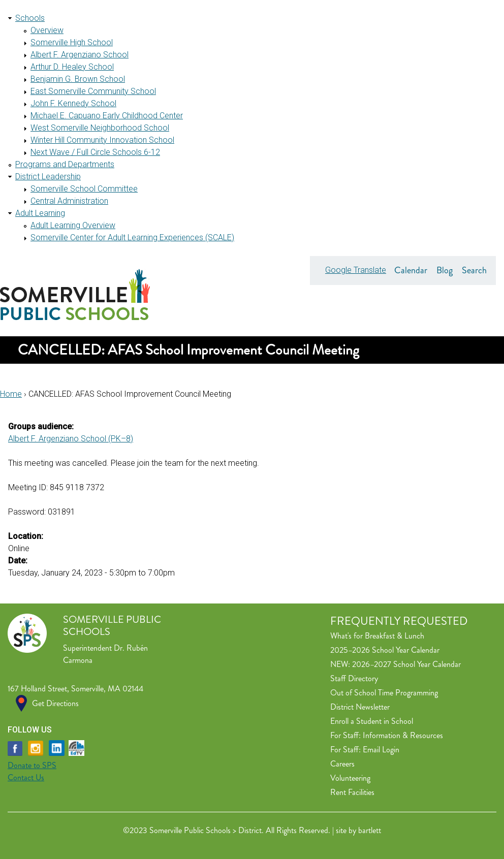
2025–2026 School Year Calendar (385, 650)
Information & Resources (403, 735)
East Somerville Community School (93, 91)
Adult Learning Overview (73, 225)
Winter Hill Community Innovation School (102, 140)
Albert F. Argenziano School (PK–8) (71, 439)
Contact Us (26, 777)
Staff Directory (354, 678)
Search (474, 270)
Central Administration (69, 201)
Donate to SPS (32, 765)
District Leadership (48, 177)
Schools (30, 18)
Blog (445, 270)
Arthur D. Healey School (72, 67)
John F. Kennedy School (73, 103)
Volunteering (350, 778)
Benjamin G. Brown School (78, 79)
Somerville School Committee (84, 189)
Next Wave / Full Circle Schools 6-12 (95, 152)
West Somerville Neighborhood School (100, 128)
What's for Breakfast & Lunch (377, 636)
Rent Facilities (352, 792)
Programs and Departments (65, 164)
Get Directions (55, 703)
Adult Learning (40, 213)
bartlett (370, 830)
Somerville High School (72, 42)
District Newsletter (360, 707)
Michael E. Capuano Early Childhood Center (107, 116)
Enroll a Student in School (372, 721)
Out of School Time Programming (384, 693)
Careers (342, 764)
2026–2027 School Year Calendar (406, 664)
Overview (47, 30)
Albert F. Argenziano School (80, 55)
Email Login (381, 750)
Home (11, 394)
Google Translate (356, 270)
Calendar (411, 270)
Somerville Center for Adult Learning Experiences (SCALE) (132, 237)
